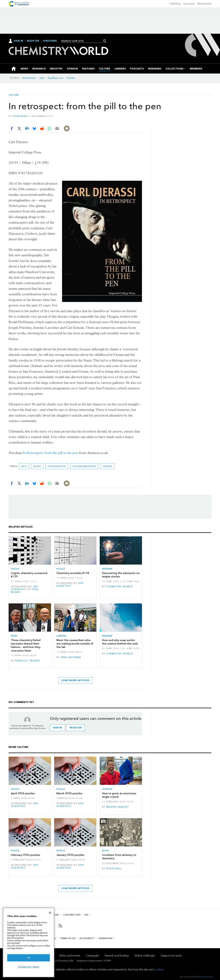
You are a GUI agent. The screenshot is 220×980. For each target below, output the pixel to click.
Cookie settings (29, 967)
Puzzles (71, 78)
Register (33, 41)
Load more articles (75, 680)
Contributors (72, 915)
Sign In (18, 41)
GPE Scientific (25, 588)
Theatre (107, 466)
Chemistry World (120, 587)
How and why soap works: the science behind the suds (120, 642)
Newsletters (29, 78)
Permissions (106, 938)
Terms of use (68, 938)
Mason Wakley (118, 807)
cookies (159, 969)
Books (37, 466)
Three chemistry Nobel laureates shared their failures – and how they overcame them (26, 645)
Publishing (175, 4)
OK (29, 958)
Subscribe (50, 41)
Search (105, 41)
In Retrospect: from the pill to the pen (50, 453)
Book (105, 851)
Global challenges (145, 955)
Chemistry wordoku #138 (73, 573)
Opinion (107, 789)
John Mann (20, 116)
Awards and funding (117, 955)
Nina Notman (71, 657)
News (14, 636)
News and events (70, 955)
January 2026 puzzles (70, 855)
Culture (14, 95)
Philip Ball (114, 869)
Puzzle (15, 569)
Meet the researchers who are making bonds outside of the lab (75, 644)
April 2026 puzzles (23, 793)
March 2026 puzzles (69, 793)
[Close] (50, 913)
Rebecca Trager (27, 661)
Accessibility (87, 938)
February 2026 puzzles (25, 855)
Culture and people (84, 466)
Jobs (42, 78)
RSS (86, 915)
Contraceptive (57, 466)
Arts (24, 466)
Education (189, 4)
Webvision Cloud (204, 977)
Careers (61, 636)
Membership (205, 4)
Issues (56, 915)
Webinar (107, 569)
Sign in (57, 728)
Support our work (171, 955)
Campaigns (92, 955)
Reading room (56, 78)
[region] (29, 942)
